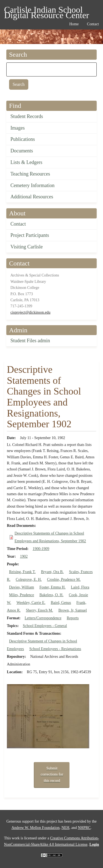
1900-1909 (41, 549)
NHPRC (84, 828)
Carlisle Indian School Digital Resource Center (47, 11)
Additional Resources (32, 197)
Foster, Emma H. (52, 587)
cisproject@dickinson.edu (30, 312)
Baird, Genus (61, 603)
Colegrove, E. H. (29, 580)
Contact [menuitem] (93, 24)
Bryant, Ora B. (52, 572)
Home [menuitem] (74, 24)
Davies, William (22, 587)
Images (18, 128)
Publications (23, 139)
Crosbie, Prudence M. (64, 580)
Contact (18, 224)
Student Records (27, 116)
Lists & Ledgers (26, 162)
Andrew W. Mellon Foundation (36, 828)
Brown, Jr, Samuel (73, 610)
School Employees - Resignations (55, 649)
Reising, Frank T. (22, 572)
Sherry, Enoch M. (39, 610)
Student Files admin (30, 341)
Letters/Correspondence (43, 618)
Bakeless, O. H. (51, 595)
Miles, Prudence (22, 595)
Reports (73, 618)
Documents (22, 151)
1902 (24, 556)
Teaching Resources (30, 174)
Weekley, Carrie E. (31, 603)
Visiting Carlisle (27, 247)
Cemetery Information (32, 185)
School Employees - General (45, 626)
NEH (66, 828)
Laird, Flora (80, 587)
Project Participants (30, 235)
